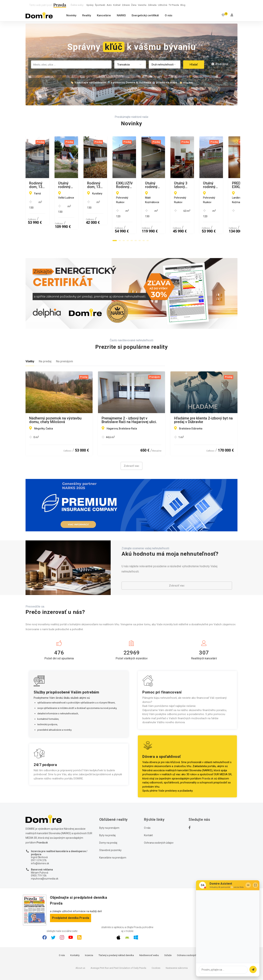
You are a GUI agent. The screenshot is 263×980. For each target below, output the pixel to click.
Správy (90, 5)
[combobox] (71, 64)
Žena (134, 5)
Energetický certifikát (145, 15)
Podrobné (220, 64)
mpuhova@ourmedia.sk (45, 861)
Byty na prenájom (109, 810)
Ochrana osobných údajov (159, 825)
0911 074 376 (39, 843)
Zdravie (126, 5)
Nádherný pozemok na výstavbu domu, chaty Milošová (55, 402)
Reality (87, 15)
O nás (169, 15)
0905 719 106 (39, 858)
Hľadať (194, 65)
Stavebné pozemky (110, 833)
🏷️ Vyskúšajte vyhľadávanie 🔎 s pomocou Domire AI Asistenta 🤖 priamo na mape (124, 83)
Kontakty (75, 938)
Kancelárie (104, 15)
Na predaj (45, 344)
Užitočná (163, 5)
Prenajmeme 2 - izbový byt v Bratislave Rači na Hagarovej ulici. (129, 402)
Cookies (156, 951)
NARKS (121, 15)
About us (80, 951)
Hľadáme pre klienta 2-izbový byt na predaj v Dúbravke (203, 402)
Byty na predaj (107, 818)
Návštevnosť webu (149, 938)
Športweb (100, 5)
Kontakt (148, 818)
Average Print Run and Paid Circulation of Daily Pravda (118, 951)
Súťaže (168, 938)
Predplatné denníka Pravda (71, 900)
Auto (109, 5)
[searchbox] (72, 64)
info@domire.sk (40, 846)
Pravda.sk (208, 761)
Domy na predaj (108, 825)
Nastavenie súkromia (177, 951)
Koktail (117, 5)
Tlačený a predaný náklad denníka (116, 938)
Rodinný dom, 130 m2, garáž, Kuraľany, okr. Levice (197, 185)
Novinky (71, 15)
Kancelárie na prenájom (113, 840)
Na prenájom (64, 344)
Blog (183, 5)
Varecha (142, 5)
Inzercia (89, 938)
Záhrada (152, 5)
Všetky (30, 344)
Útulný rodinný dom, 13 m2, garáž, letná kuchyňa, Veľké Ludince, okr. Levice (129, 185)
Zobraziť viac (131, 448)
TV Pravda (174, 5)
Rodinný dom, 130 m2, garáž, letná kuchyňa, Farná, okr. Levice (57, 185)
